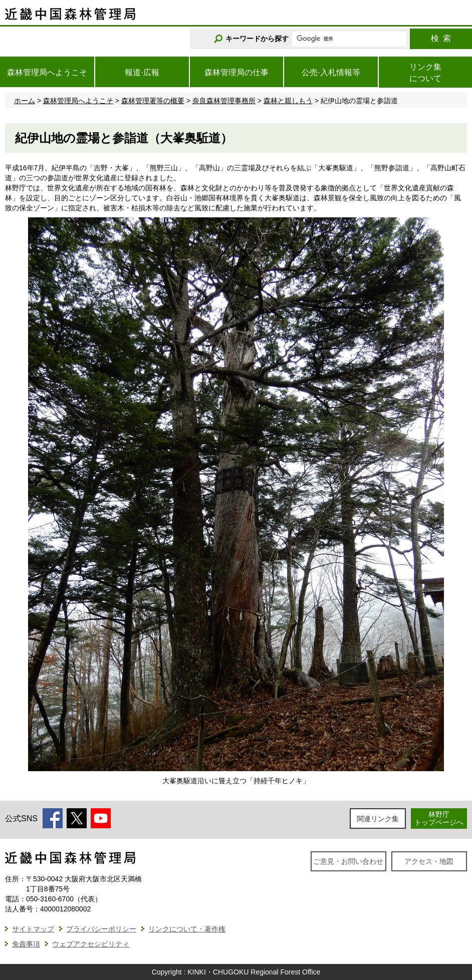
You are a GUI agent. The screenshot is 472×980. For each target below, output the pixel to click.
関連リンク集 (378, 819)
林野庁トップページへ (439, 818)
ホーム (25, 101)
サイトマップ (33, 929)
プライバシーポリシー (101, 929)
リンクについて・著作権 (187, 929)
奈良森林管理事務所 (224, 101)
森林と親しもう (288, 101)
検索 (441, 38)
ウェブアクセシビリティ (91, 944)
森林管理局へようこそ (78, 101)
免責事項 (26, 944)
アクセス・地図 (429, 861)
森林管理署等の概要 (153, 101)
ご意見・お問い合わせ (348, 861)
